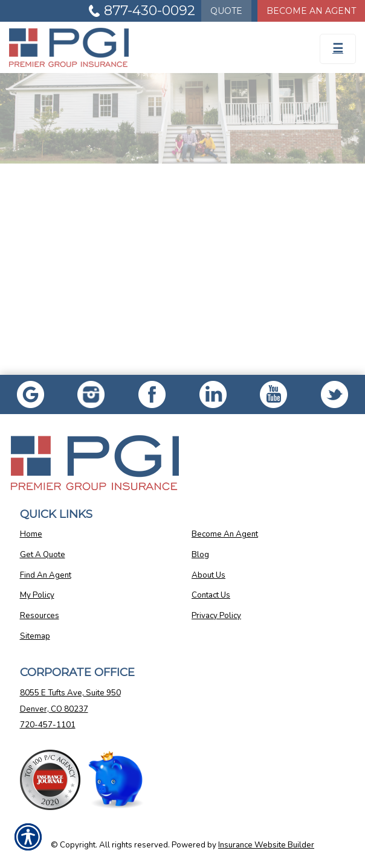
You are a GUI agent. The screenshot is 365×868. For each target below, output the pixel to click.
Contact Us (211, 595)
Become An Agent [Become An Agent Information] (311, 11)
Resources (40, 616)
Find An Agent (46, 575)
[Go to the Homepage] (137, 47)
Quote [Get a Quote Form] (226, 11)
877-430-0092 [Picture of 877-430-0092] (150, 11)
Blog (200, 555)
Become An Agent (225, 534)
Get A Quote (43, 555)
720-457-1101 (48, 725)
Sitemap (35, 636)
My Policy (37, 595)
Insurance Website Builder (266, 845)
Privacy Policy (216, 616)
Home (31, 534)
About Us (208, 575)
